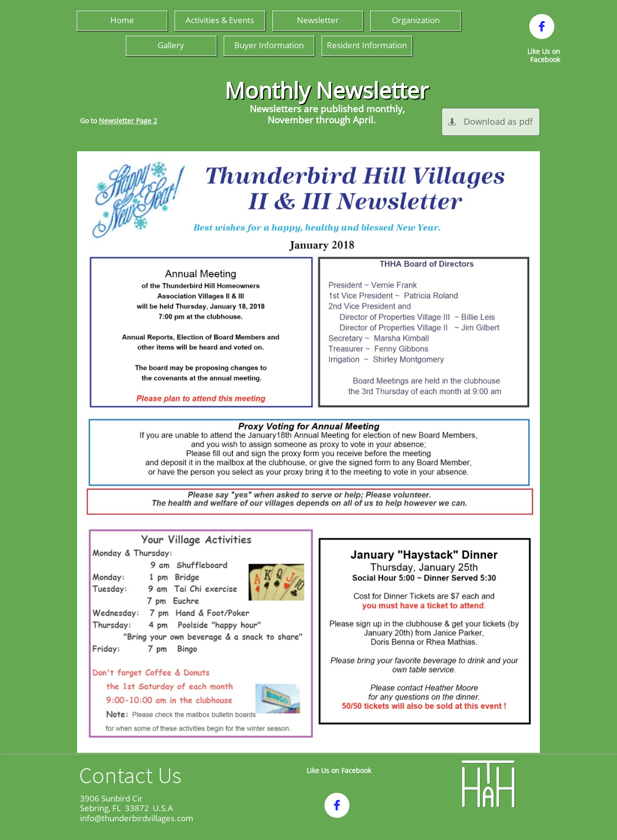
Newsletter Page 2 (128, 121)
